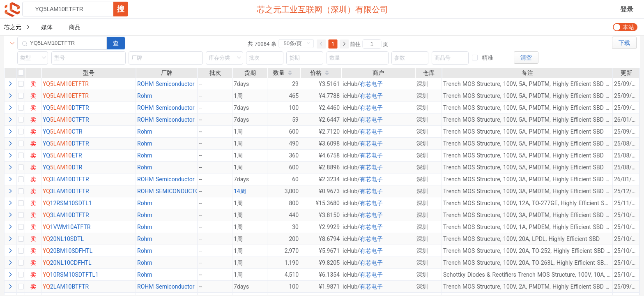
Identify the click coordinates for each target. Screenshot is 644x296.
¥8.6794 (329, 239)
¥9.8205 (329, 263)
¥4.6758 (329, 155)
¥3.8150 (329, 215)
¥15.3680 (328, 203)
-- (200, 191)
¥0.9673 (329, 191)
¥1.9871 (329, 287)
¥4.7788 (329, 96)
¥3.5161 (329, 84)
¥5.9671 (329, 251)
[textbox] (68, 9)
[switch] (625, 27)
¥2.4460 (329, 108)
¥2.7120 (329, 132)
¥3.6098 (329, 143)
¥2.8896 (329, 167)
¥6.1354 (329, 275)
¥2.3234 (329, 179)
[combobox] (75, 9)
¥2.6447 (329, 120)
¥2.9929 (329, 227)
